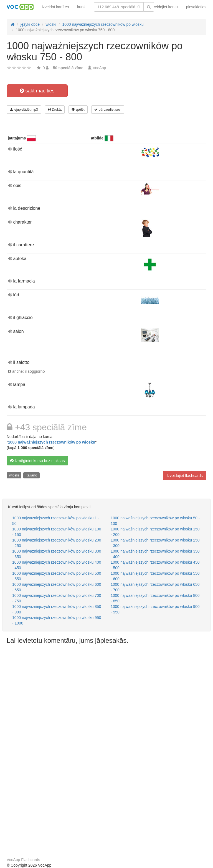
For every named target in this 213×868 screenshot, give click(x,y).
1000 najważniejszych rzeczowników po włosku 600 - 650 (57, 587)
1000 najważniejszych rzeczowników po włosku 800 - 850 (155, 598)
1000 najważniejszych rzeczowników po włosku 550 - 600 (155, 576)
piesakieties (196, 7)
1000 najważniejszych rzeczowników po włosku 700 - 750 (57, 598)
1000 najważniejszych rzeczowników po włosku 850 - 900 (57, 609)
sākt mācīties (37, 91)
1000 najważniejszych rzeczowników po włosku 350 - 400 (155, 554)
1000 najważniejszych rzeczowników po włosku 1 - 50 (56, 521)
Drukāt (55, 110)
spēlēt (78, 110)
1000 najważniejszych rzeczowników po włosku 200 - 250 (57, 543)
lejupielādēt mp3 (24, 110)
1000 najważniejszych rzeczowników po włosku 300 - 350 (57, 554)
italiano (31, 475)
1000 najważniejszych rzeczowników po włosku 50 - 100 (155, 521)
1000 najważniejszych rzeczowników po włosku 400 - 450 (57, 565)
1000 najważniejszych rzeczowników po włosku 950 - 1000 (57, 620)
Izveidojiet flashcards (185, 476)
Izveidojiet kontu (164, 7)
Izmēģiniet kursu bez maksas (37, 461)
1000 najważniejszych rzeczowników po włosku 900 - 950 (155, 609)
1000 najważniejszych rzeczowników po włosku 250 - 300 (155, 543)
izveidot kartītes (55, 7)
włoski (14, 475)
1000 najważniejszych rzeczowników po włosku (52, 442)
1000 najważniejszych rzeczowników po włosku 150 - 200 (155, 532)
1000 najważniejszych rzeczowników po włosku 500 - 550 (57, 576)
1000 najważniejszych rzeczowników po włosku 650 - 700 (155, 587)
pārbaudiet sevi (108, 110)
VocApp (99, 68)
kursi (81, 7)
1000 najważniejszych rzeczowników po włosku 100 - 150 (57, 532)
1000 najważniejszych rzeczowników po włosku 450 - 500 (155, 565)
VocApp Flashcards (23, 860)
